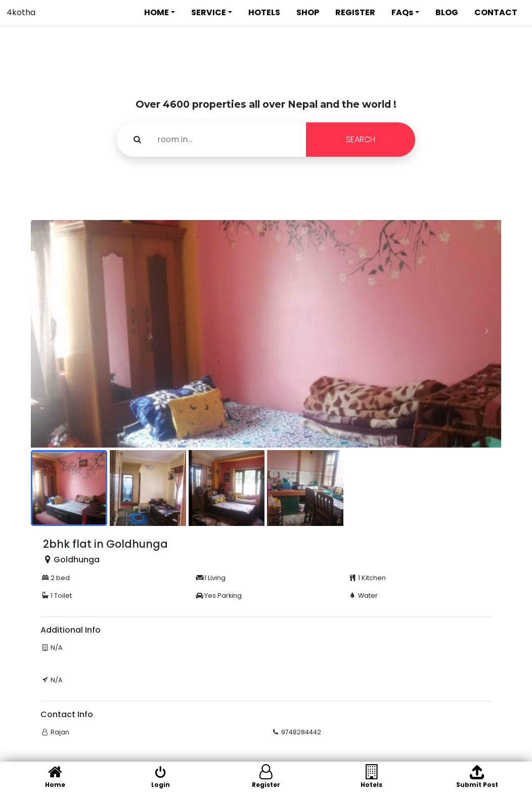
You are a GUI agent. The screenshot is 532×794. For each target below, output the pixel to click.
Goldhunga (77, 560)
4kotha (21, 12)
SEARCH (361, 139)
